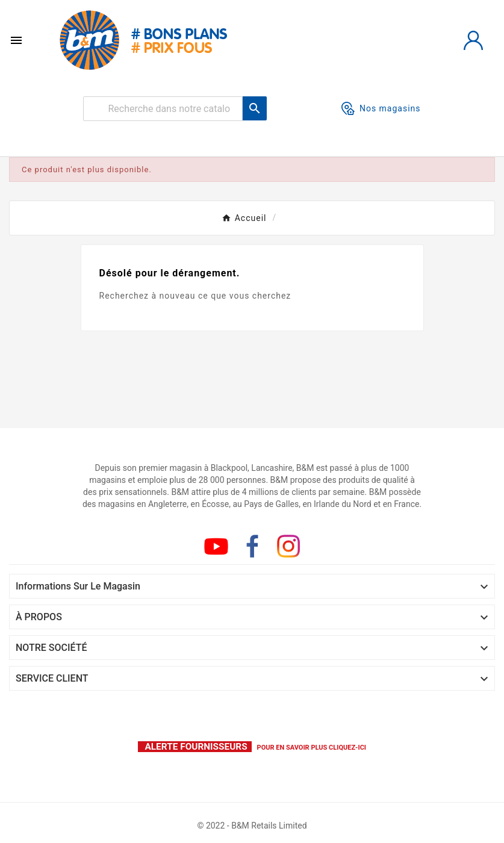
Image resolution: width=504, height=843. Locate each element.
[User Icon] (473, 40)
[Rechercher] (163, 109)
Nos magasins (381, 108)
